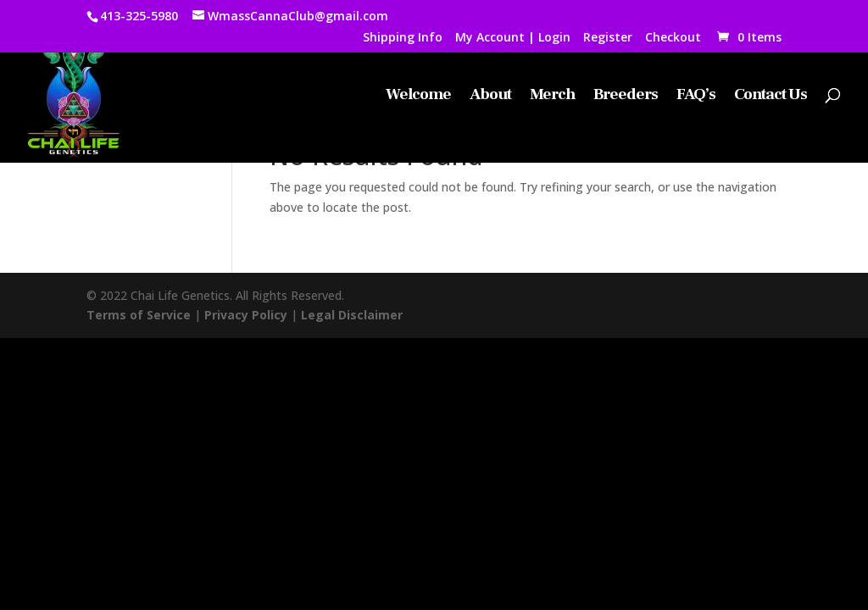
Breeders (626, 96)
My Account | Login (513, 38)
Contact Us (771, 96)
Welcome (418, 96)
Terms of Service (139, 315)
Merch (552, 96)
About (490, 96)
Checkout (673, 38)
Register (608, 38)
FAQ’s (696, 96)
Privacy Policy (246, 315)
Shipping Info (403, 38)
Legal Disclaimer (352, 315)
